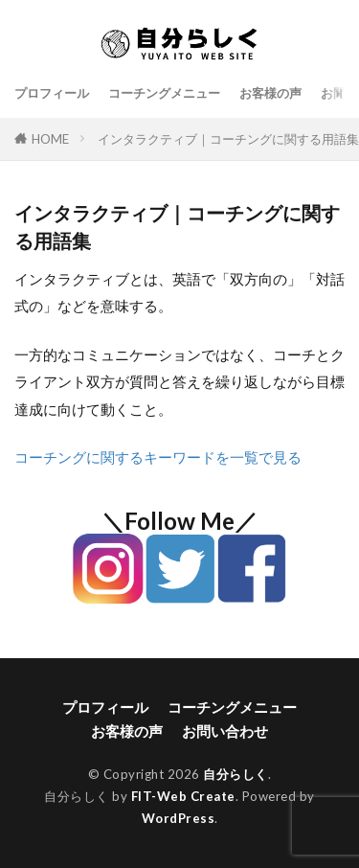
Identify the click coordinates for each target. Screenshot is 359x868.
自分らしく (236, 774)
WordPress (179, 818)
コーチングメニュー (164, 93)
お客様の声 (270, 93)
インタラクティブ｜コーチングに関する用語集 (228, 139)
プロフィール (52, 93)
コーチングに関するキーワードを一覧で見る (158, 457)
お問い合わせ (225, 731)
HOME (50, 139)
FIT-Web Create (183, 796)
